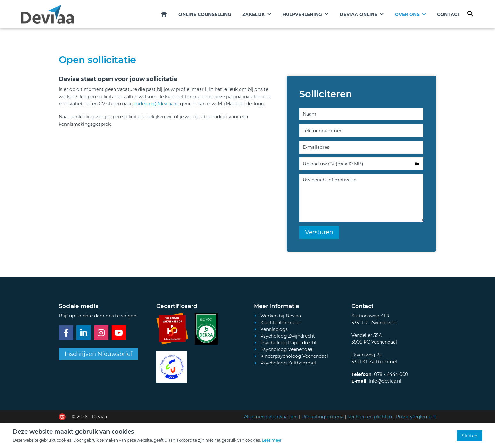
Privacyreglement (416, 417)
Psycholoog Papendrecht (289, 343)
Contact (449, 14)
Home (164, 14)
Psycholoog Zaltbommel (288, 363)
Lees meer (272, 440)
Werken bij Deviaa (281, 316)
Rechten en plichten (370, 417)
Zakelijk (254, 14)
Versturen (319, 233)
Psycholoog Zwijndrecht (288, 336)
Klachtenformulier (281, 323)
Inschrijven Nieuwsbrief (98, 354)
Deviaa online (358, 14)
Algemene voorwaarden (271, 417)
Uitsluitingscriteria (322, 417)
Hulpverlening (302, 14)
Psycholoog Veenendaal (287, 350)
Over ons (407, 14)
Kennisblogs (274, 330)
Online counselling (205, 14)
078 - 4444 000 (391, 375)
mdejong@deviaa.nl (157, 104)
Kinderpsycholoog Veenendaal (294, 356)
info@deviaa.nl (385, 381)
